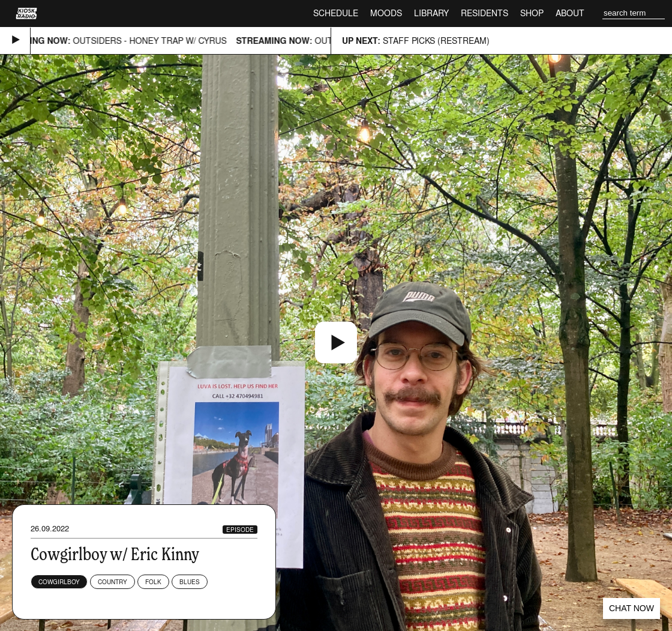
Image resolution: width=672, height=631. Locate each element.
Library (431, 13)
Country (112, 582)
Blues (190, 582)
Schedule (336, 13)
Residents (484, 13)
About (570, 13)
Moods (386, 13)
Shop (532, 13)
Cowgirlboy (59, 582)
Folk (153, 582)
